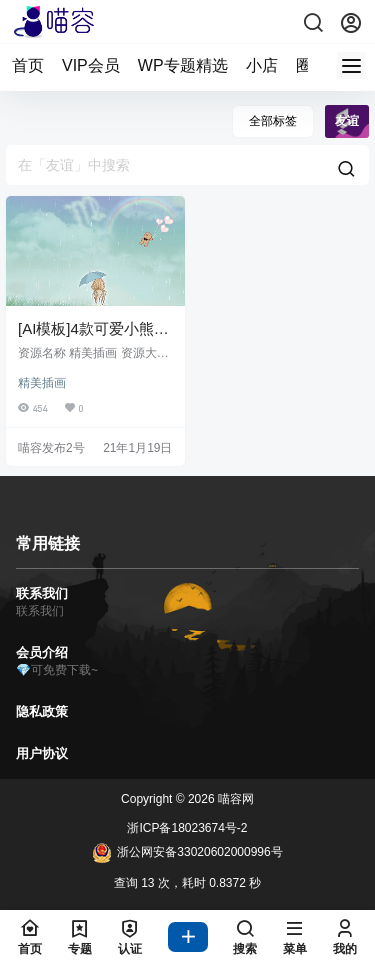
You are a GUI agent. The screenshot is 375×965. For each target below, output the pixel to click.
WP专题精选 (183, 65)
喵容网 (234, 799)
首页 (28, 65)
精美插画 (42, 383)
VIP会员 (91, 65)
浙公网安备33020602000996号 (187, 853)
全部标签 (273, 121)
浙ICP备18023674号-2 (187, 828)
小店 (262, 65)
